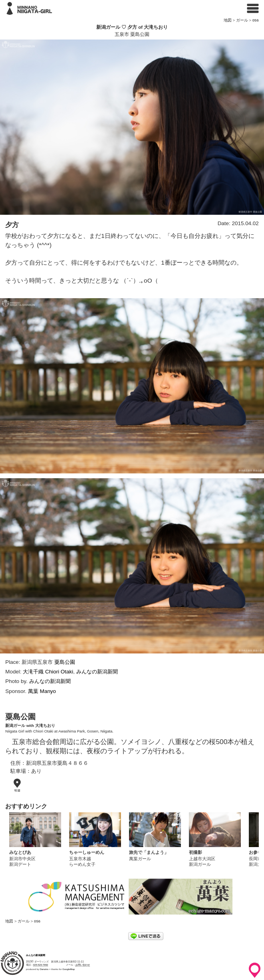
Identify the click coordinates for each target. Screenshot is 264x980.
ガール (242, 20)
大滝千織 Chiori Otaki (48, 672)
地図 (228, 20)
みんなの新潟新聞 (97, 672)
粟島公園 (65, 662)
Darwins (44, 969)
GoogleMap (68, 969)
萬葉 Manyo (42, 691)
